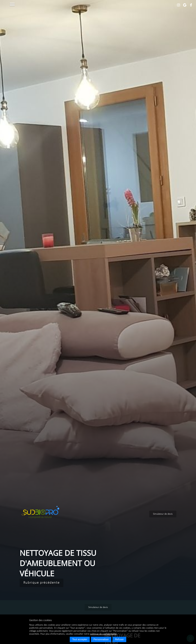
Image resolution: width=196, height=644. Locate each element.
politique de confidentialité (103, 634)
